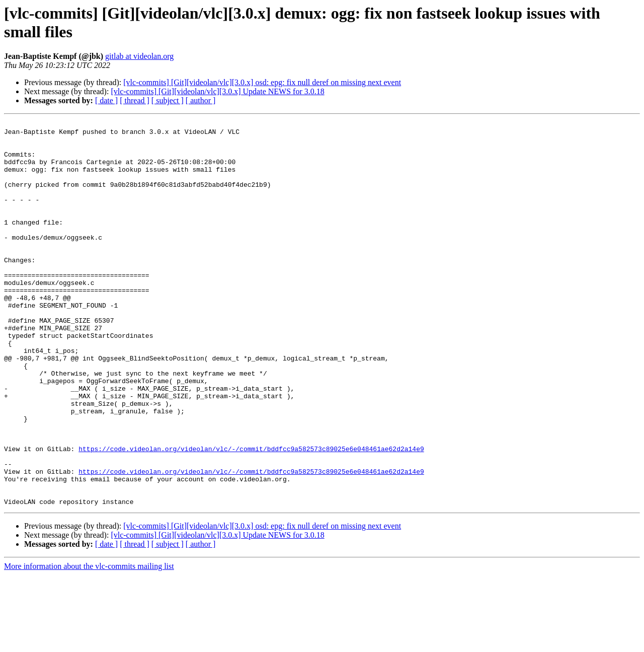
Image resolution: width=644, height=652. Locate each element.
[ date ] (106, 100)
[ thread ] (135, 100)
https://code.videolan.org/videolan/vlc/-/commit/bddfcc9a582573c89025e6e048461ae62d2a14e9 (251, 515)
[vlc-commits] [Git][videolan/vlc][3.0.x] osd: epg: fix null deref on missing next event (262, 82)
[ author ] (201, 100)
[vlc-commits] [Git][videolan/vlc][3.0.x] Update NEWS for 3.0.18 (217, 91)
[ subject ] (168, 100)
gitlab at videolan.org (139, 56)
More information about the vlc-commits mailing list (89, 643)
